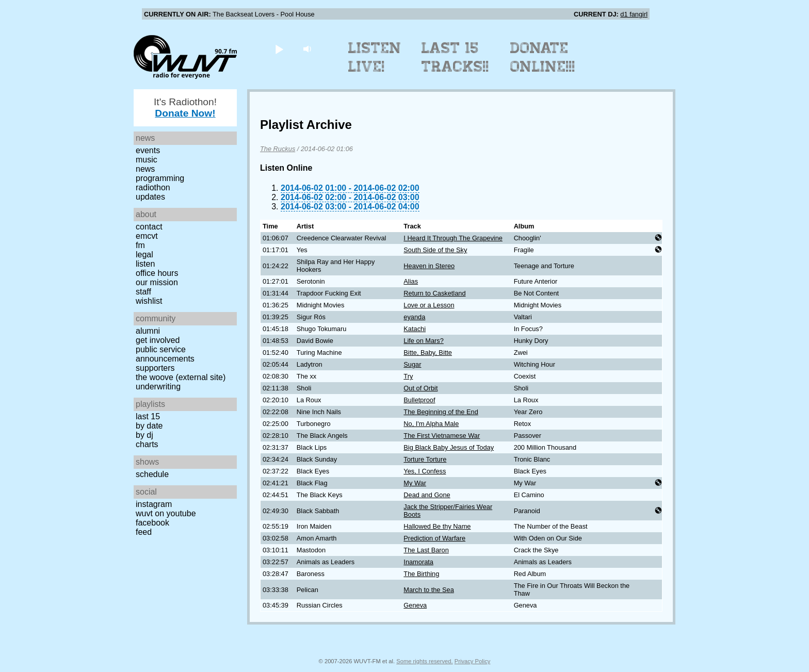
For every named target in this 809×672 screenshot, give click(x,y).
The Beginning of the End (441, 412)
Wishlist (149, 301)
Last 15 (148, 416)
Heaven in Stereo (429, 266)
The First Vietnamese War (442, 436)
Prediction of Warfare (434, 538)
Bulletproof (419, 400)
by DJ (144, 435)
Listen (145, 264)
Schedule (152, 474)
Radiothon (153, 187)
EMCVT (147, 236)
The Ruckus (278, 149)
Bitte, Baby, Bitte (428, 353)
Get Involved (158, 340)
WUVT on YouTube (166, 513)
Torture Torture (425, 459)
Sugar (412, 364)
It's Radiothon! (185, 108)
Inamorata (418, 562)
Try (408, 376)
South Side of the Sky (435, 250)
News (145, 169)
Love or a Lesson (429, 305)
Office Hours (157, 273)
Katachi (415, 329)
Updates (150, 197)
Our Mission (157, 282)
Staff (143, 292)
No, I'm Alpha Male (431, 424)
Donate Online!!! (543, 57)
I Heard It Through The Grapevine (453, 238)
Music (147, 160)
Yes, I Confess (425, 471)
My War (415, 483)
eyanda (414, 317)
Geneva (415, 605)
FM (140, 245)
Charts (147, 444)
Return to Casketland (434, 293)
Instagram (154, 504)
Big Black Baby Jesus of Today (449, 447)
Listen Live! (375, 57)
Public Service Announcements (165, 354)
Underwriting (158, 387)
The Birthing (421, 574)
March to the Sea (428, 590)
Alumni (148, 331)
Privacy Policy (473, 661)
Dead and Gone (427, 495)
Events (148, 150)
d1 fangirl (634, 14)
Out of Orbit (420, 388)
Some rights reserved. (424, 661)
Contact (149, 227)
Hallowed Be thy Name (437, 526)
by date (149, 426)
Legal (144, 255)
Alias (411, 281)
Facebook (152, 523)
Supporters (155, 368)
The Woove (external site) (181, 377)
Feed (144, 532)
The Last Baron (426, 550)
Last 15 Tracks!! (455, 57)
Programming (160, 178)
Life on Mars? (424, 341)
